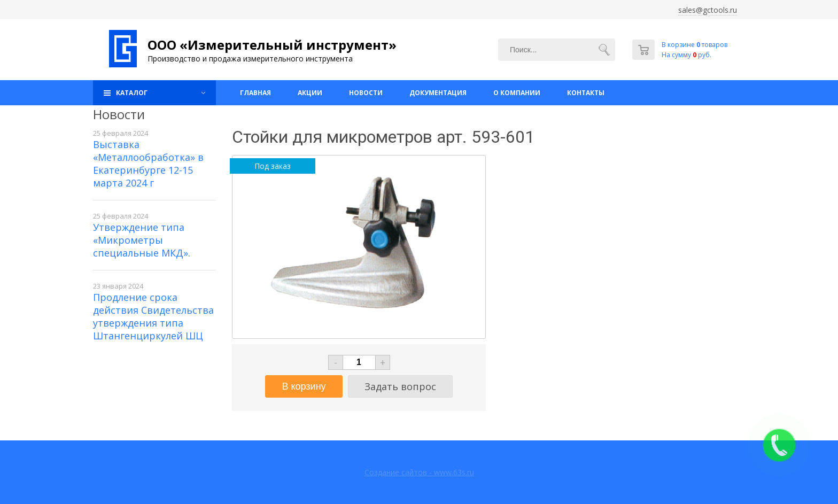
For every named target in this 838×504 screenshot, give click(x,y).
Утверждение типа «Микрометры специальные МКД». (142, 240)
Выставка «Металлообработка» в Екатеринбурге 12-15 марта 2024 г (148, 164)
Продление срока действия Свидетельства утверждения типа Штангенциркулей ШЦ (153, 316)
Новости (366, 93)
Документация (438, 93)
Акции (310, 93)
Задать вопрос (400, 386)
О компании (517, 93)
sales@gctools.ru (708, 10)
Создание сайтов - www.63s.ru (419, 472)
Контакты (586, 93)
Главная (255, 93)
